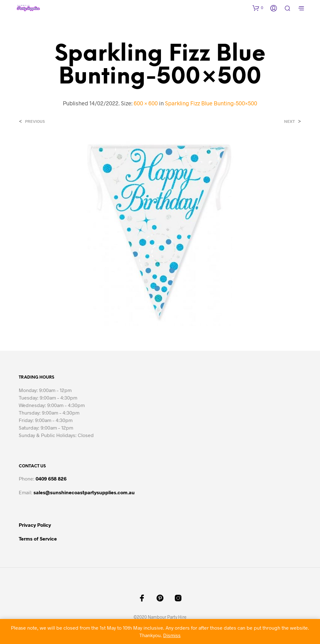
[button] (258, 8)
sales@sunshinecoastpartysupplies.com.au (84, 492)
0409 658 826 (51, 478)
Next (290, 121)
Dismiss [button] (172, 635)
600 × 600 (146, 103)
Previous (35, 121)
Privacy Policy (35, 525)
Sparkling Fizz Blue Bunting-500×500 (211, 103)
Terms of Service (38, 538)
